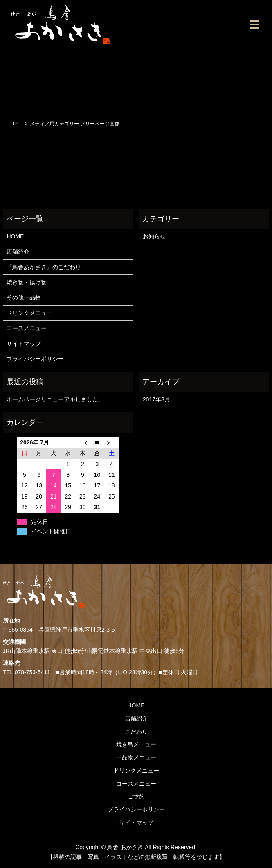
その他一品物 (24, 297)
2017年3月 (156, 399)
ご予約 (136, 796)
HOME (15, 236)
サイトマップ (24, 344)
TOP (13, 124)
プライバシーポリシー (35, 359)
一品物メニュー (136, 757)
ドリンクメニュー (29, 313)
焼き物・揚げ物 (27, 282)
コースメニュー (27, 328)
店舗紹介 (18, 252)
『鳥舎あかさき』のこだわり (44, 267)
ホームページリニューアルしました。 (55, 399)
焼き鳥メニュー (136, 744)
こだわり (136, 732)
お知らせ (154, 236)
